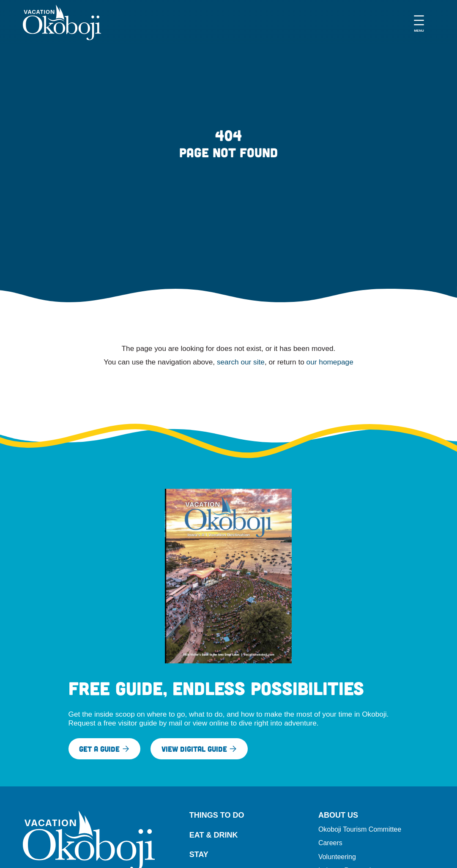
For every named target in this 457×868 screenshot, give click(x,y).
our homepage (330, 362)
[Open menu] (419, 22)
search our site (241, 362)
